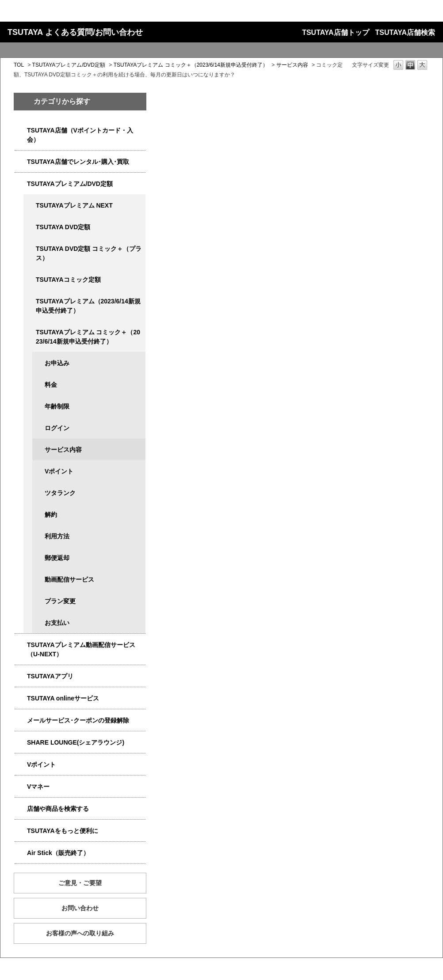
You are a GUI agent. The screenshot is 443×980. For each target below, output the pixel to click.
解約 (51, 515)
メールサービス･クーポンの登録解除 (78, 720)
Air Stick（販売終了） (58, 853)
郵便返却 (57, 558)
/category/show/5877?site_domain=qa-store (21, 743)
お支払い (57, 623)
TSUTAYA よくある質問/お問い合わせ (75, 32)
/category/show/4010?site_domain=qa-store (21, 698)
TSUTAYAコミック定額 (68, 280)
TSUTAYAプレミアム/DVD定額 (69, 65)
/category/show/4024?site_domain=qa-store (21, 831)
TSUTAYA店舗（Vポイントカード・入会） (80, 135)
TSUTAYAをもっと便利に (63, 831)
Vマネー (38, 787)
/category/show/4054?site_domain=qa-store (21, 162)
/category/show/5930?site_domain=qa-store (30, 249)
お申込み (57, 363)
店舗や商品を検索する (58, 809)
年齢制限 (57, 406)
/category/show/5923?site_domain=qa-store (21, 645)
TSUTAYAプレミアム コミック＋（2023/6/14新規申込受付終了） (191, 65)
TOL (19, 65)
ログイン (57, 428)
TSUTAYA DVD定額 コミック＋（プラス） (89, 253)
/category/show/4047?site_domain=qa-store (21, 131)
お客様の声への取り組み (80, 933)
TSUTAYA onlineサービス (63, 698)
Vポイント (59, 471)
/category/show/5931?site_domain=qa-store (30, 206)
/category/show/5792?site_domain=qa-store (30, 332)
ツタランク (60, 493)
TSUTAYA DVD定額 (63, 227)
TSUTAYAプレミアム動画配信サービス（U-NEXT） (81, 649)
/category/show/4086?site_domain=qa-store (21, 809)
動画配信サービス (69, 579)
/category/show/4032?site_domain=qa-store (30, 301)
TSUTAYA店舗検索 (405, 32)
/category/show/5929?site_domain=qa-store (30, 227)
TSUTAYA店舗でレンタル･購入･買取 (78, 162)
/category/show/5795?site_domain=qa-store (30, 280)
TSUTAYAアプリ (50, 676)
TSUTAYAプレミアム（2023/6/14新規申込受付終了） (88, 306)
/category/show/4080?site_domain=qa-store (21, 721)
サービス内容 (292, 65)
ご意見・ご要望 (80, 883)
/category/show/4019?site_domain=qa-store (21, 676)
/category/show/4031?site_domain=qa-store (21, 184)
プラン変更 (60, 601)
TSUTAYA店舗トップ (335, 32)
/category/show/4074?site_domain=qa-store (21, 765)
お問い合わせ (80, 908)
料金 (51, 385)
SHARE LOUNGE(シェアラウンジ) (76, 742)
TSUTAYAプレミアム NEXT (74, 205)
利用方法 (57, 536)
